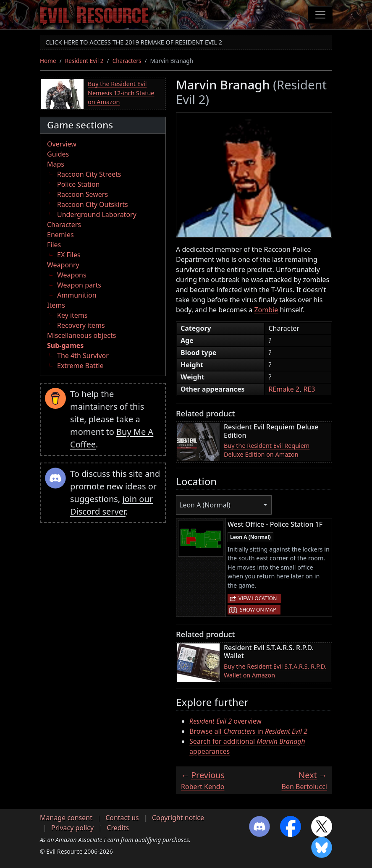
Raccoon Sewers (83, 194)
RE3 (309, 389)
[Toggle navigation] (320, 15)
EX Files (69, 255)
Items (56, 305)
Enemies (60, 235)
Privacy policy (72, 828)
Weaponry (63, 265)
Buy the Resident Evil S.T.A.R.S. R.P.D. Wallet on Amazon (275, 671)
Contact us (122, 818)
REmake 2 (284, 389)
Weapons (72, 275)
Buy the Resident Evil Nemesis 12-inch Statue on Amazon (121, 93)
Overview (62, 144)
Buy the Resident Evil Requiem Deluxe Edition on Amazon (267, 450)
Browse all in (248, 731)
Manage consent (66, 818)
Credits (118, 828)
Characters (127, 61)
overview (225, 721)
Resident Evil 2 (84, 61)
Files (54, 245)
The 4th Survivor (83, 356)
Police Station (79, 184)
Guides (58, 154)
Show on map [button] (258, 610)
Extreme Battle (80, 366)
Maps (56, 164)
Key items (72, 315)
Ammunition (77, 295)
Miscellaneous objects (81, 335)
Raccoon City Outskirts (93, 204)
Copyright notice (178, 818)
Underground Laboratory (97, 214)
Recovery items (81, 325)
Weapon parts (79, 285)
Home (48, 61)
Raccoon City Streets (89, 174)
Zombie (266, 310)
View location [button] (258, 598)
